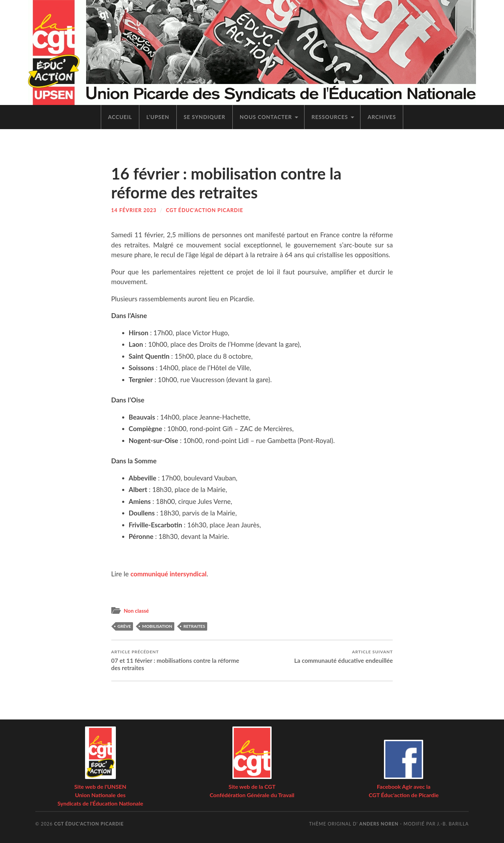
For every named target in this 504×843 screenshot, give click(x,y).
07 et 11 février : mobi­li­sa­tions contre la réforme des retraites (180, 660)
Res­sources (330, 117)
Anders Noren (379, 824)
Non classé (137, 610)
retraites (194, 626)
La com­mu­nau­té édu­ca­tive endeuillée (343, 657)
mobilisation (157, 626)
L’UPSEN (158, 117)
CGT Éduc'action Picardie (205, 210)
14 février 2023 (134, 210)
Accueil (120, 117)
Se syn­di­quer (205, 117)
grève (124, 626)
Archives (382, 117)
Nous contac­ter (266, 117)
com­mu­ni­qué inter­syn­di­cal (169, 574)
